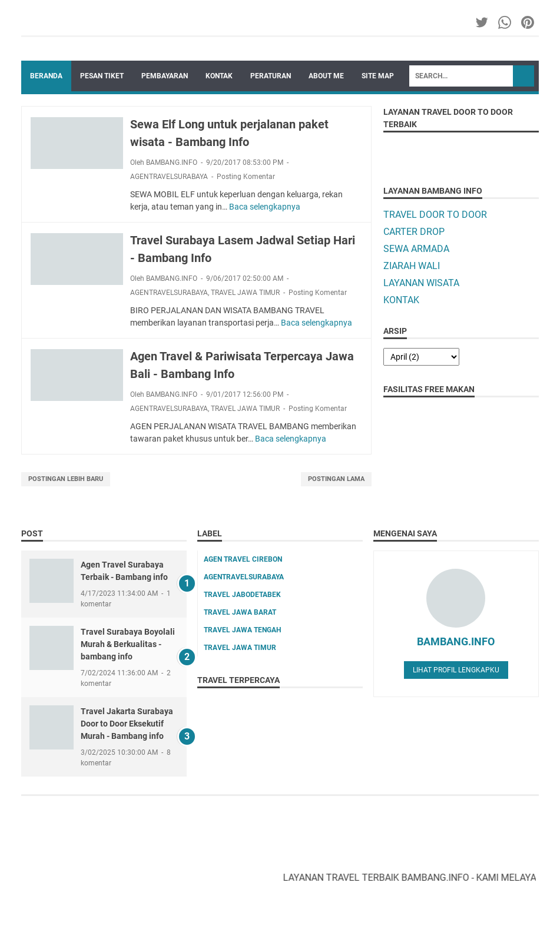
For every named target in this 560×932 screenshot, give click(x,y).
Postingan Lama (336, 479)
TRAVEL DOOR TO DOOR (435, 215)
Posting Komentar (246, 177)
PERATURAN (271, 76)
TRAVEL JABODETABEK (242, 595)
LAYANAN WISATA (421, 283)
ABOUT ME (326, 76)
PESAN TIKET (102, 76)
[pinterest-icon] (528, 22)
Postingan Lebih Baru (66, 479)
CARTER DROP (414, 232)
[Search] (461, 76)
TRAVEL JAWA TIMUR (245, 293)
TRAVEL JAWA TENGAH (242, 630)
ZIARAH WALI (412, 266)
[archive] (421, 357)
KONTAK (219, 76)
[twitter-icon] (483, 22)
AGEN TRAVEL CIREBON (243, 559)
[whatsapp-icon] (506, 22)
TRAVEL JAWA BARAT (240, 612)
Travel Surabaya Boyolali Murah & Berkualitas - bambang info (128, 644)
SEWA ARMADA (416, 249)
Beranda (46, 76)
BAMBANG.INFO (456, 641)
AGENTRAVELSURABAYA (169, 177)
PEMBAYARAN (165, 76)
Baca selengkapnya (265, 207)
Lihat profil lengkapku (456, 670)
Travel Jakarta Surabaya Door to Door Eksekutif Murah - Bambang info (127, 724)
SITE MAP (378, 76)
